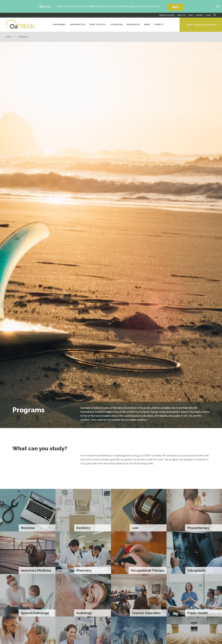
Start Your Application (201, 25)
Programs (23, 37)
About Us (182, 15)
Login (208, 15)
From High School (167, 15)
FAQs (191, 15)
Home (9, 37)
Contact (199, 15)
